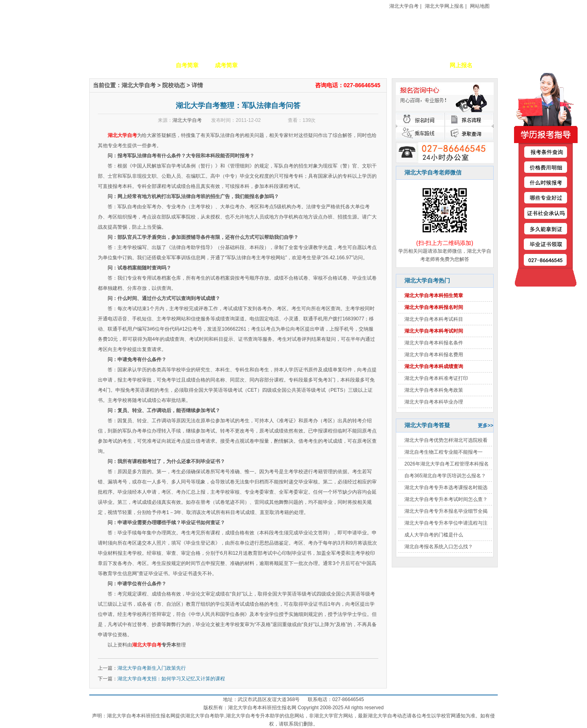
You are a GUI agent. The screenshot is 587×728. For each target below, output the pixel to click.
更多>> (485, 426)
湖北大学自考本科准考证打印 (436, 378)
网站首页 (109, 65)
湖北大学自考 (404, 6)
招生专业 (265, 65)
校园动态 (305, 65)
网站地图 (480, 6)
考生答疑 (383, 65)
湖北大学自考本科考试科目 (434, 319)
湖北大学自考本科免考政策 (434, 390)
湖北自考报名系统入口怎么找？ (439, 547)
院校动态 (174, 85)
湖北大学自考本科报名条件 (434, 343)
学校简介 (148, 65)
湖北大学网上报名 (444, 6)
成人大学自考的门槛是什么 (434, 535)
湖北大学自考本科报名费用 (434, 355)
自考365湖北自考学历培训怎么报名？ (445, 476)
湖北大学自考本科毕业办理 (434, 402)
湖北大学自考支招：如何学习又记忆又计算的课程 (171, 679)
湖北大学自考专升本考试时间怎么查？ (446, 499)
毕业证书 (422, 65)
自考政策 (344, 65)
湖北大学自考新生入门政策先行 (152, 668)
